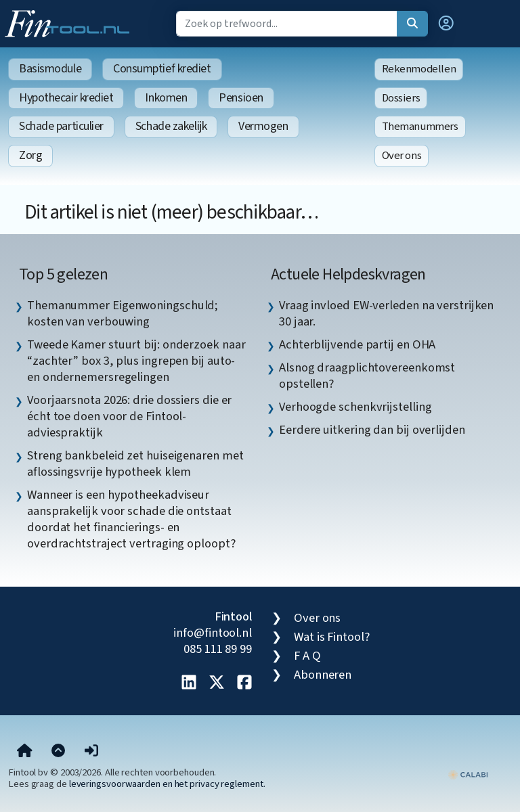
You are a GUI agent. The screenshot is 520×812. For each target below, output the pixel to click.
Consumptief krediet (162, 69)
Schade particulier (61, 126)
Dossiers (401, 98)
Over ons (402, 156)
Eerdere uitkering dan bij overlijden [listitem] (372, 430)
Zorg (30, 155)
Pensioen (241, 98)
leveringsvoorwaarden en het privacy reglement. (167, 784)
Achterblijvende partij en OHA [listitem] (357, 344)
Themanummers (420, 127)
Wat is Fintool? (332, 637)
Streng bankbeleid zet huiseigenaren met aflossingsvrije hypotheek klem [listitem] (135, 464)
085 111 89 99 (218, 649)
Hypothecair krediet (66, 98)
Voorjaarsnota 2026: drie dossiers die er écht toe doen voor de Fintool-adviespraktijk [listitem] (129, 416)
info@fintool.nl (213, 633)
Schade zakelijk (171, 126)
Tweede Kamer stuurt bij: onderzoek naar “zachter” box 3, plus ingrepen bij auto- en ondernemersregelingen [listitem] (136, 361)
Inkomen (166, 98)
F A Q (307, 656)
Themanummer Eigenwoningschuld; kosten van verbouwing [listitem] (123, 313)
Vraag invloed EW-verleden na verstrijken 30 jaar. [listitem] (386, 313)
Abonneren (323, 675)
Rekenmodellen (419, 69)
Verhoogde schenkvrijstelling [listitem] (355, 407)
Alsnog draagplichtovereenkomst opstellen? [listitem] (367, 376)
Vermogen (263, 126)
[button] (446, 24)
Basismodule (50, 69)
